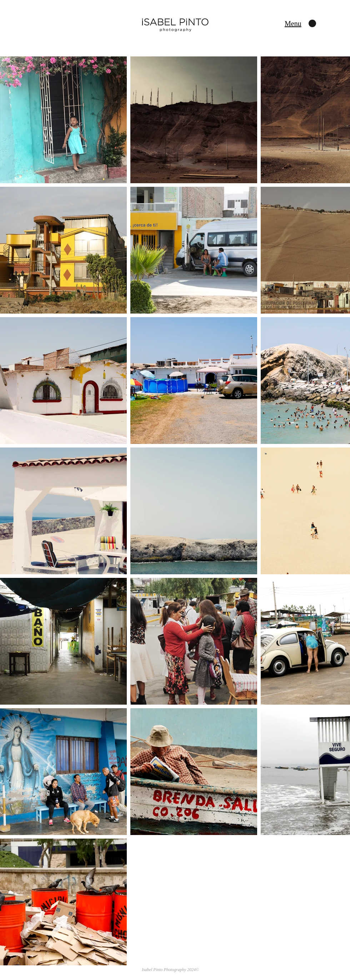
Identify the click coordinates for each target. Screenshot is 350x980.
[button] (293, 24)
